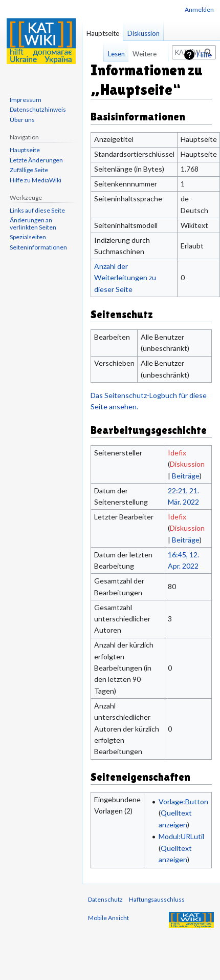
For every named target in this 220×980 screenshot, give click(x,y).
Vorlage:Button (183, 801)
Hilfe (204, 55)
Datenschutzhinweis (38, 109)
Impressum (26, 100)
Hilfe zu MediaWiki (36, 180)
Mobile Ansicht (108, 918)
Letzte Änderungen (36, 160)
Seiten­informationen (38, 247)
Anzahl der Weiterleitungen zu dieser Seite (125, 278)
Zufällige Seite (29, 170)
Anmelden (199, 9)
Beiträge (186, 476)
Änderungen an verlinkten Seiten (33, 224)
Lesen (111, 54)
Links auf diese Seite (37, 210)
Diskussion (187, 464)
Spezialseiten (28, 237)
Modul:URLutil (181, 836)
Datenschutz (105, 899)
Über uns (22, 120)
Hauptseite (103, 33)
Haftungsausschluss (157, 899)
